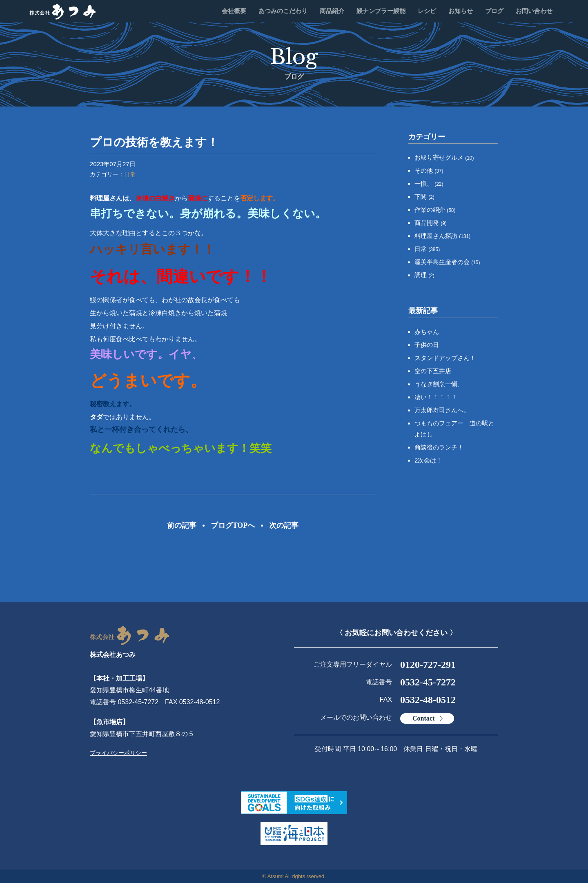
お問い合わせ (534, 11)
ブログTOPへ (233, 525)
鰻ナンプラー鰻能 (381, 11)
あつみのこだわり (283, 11)
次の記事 (284, 525)
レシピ (427, 11)
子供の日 (427, 345)
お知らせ (461, 11)
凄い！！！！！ (436, 397)
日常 (130, 174)
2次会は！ (428, 460)
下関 (424, 197)
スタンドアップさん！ (445, 358)
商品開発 (431, 223)
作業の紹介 (435, 210)
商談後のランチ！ (439, 447)
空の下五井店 (433, 371)
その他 (429, 170)
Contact (423, 718)
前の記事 (182, 525)
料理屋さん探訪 (442, 236)
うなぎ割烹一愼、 (439, 384)
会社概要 (234, 11)
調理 (424, 275)
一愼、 (429, 183)
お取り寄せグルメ (444, 157)
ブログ (494, 11)
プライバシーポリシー (118, 753)
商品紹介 (332, 11)
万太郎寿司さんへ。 (442, 410)
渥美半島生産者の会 (447, 262)
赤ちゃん (427, 332)
